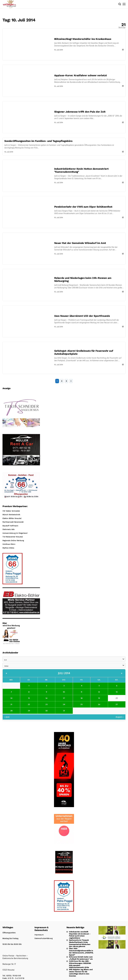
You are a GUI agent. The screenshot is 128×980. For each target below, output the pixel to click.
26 (99, 704)
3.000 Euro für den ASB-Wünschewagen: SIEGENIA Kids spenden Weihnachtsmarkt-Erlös (80, 964)
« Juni (7, 717)
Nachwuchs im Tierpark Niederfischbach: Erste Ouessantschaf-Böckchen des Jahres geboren (80, 943)
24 (64, 704)
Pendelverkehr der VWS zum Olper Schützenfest (83, 207)
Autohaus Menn (9, 544)
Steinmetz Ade (8, 529)
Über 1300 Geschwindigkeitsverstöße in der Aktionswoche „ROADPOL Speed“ (81, 952)
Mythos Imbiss (8, 548)
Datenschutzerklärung (44, 938)
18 (82, 698)
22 (29, 704)
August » (120, 717)
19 (99, 698)
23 (46, 704)
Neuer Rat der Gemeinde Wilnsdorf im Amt (80, 243)
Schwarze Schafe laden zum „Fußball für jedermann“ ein (81, 958)
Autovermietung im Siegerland (15, 533)
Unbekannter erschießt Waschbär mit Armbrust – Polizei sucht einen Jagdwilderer (80, 935)
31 (64, 711)
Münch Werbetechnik (11, 515)
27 (117, 704)
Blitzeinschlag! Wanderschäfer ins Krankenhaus (83, 39)
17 (64, 698)
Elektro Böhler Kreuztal (12, 518)
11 (81, 692)
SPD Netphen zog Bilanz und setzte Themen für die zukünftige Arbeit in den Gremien (81, 973)
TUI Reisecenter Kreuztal (13, 537)
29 (29, 711)
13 (117, 692)
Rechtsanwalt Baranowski (13, 522)
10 (64, 692)
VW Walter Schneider (11, 511)
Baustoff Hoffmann (10, 526)
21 (11, 704)
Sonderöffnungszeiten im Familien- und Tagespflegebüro (38, 141)
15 (29, 698)
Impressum (39, 935)
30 (46, 711)
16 (46, 698)
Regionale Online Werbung (13, 540)
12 (99, 692)
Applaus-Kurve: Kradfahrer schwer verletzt (81, 75)
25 (81, 704)
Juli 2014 (64, 673)
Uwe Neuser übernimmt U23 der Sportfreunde (82, 316)
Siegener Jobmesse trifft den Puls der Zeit (80, 112)
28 (11, 711)
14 (11, 698)
